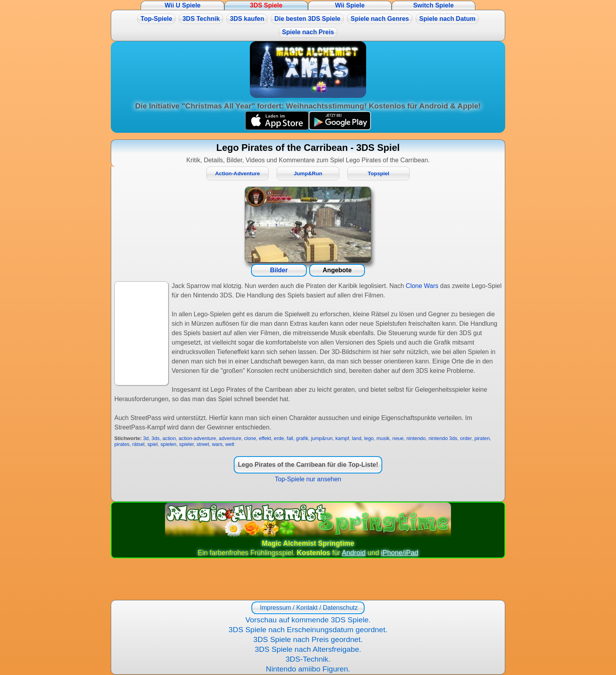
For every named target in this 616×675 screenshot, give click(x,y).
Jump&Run (308, 173)
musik (383, 438)
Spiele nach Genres (380, 19)
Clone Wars (422, 286)
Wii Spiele (350, 5)
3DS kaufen (247, 19)
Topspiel (379, 173)
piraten (482, 438)
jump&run (322, 438)
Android (354, 553)
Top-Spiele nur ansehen (308, 479)
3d (146, 438)
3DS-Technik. (308, 659)
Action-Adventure (238, 173)
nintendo (416, 438)
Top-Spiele (157, 19)
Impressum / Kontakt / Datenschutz (308, 608)
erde (279, 438)
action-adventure (197, 438)
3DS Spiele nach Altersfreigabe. (308, 649)
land (357, 438)
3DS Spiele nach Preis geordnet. (308, 639)
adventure (230, 438)
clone (250, 438)
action (169, 438)
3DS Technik (201, 19)
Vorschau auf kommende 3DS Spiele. (308, 620)
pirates (122, 444)
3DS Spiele (266, 5)
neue (398, 438)
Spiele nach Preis (308, 32)
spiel (152, 444)
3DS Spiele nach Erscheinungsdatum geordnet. (308, 630)
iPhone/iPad (400, 553)
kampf (342, 438)
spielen (168, 444)
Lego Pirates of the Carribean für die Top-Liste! (308, 465)
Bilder (279, 270)
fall (290, 438)
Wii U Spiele (182, 5)
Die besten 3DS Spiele (307, 19)
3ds (156, 438)
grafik (302, 438)
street (203, 444)
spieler (186, 444)
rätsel (138, 444)
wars (217, 444)
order (466, 438)
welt (230, 444)
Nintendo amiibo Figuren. (308, 669)
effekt (265, 438)
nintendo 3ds (443, 438)
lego (369, 438)
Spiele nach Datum (447, 19)
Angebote (337, 270)
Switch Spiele (434, 5)
